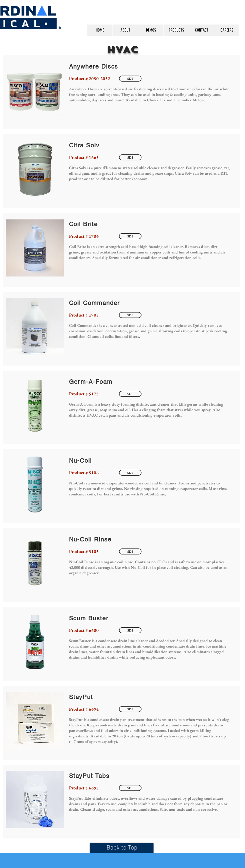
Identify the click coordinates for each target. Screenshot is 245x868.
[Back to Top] (122, 848)
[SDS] (130, 79)
